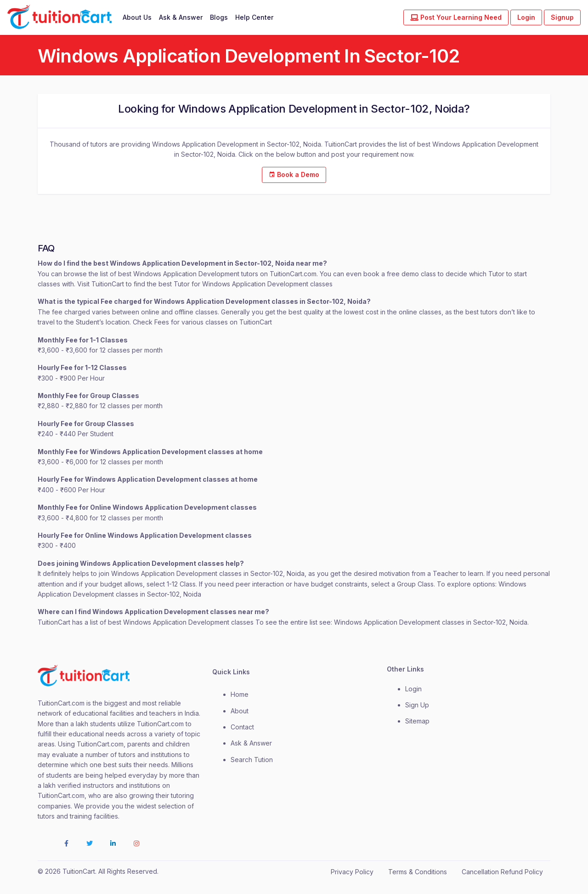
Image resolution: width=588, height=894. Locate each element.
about (240, 711)
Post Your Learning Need (456, 17)
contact (242, 727)
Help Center (254, 17)
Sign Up (417, 705)
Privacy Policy (352, 872)
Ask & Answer (181, 17)
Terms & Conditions (418, 872)
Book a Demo (294, 174)
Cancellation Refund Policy (502, 872)
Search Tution (252, 760)
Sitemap (417, 721)
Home (240, 694)
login (413, 689)
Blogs (219, 17)
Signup (562, 17)
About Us (137, 17)
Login (526, 17)
